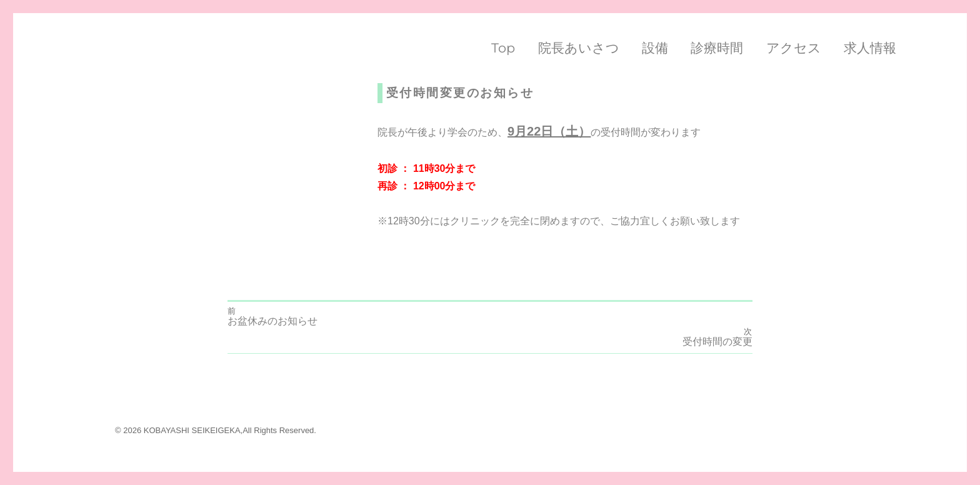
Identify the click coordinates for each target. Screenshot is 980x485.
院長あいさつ (579, 48)
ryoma (241, 91)
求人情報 (870, 48)
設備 (655, 48)
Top (503, 48)
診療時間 (717, 48)
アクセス (794, 48)
